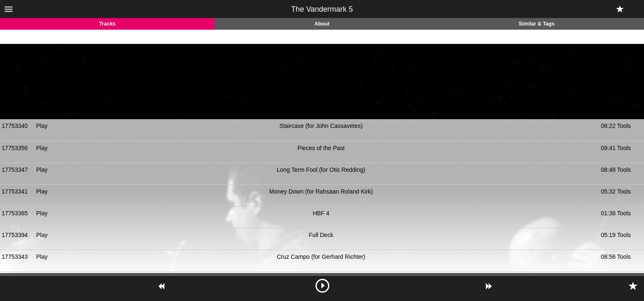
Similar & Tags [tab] (537, 24)
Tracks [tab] (108, 24)
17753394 (15, 235)
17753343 (15, 257)
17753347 (15, 170)
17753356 (15, 148)
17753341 (15, 191)
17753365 (15, 213)
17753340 (15, 126)
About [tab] (322, 24)
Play (42, 126)
